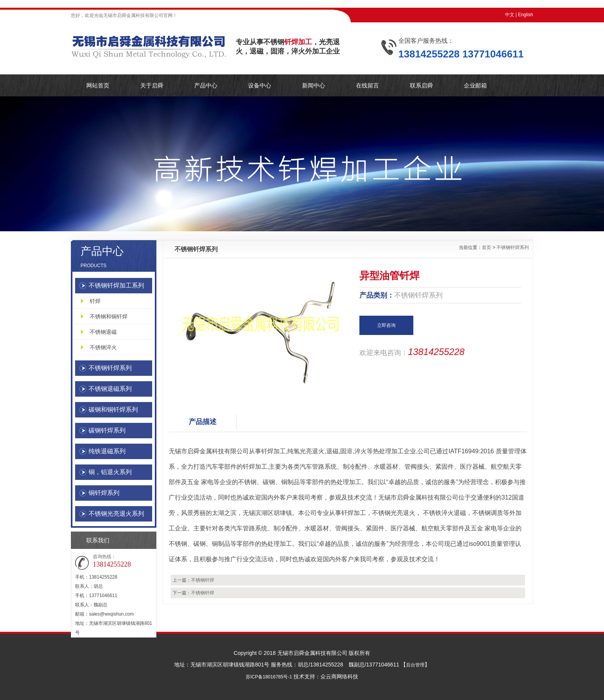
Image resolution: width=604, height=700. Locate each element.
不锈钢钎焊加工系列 (116, 285)
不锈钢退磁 (103, 332)
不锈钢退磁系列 (110, 389)
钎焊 (95, 301)
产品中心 (206, 85)
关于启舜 (152, 85)
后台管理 (415, 665)
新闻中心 (314, 85)
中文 (510, 15)
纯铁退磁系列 (107, 451)
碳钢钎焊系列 (107, 430)
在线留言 (367, 85)
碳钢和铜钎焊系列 (113, 410)
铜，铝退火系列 (110, 472)
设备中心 (260, 85)
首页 (487, 247)
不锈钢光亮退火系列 (116, 514)
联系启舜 (421, 85)
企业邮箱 (475, 85)
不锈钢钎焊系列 (110, 368)
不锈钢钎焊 (203, 580)
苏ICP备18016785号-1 (269, 677)
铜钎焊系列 (104, 493)
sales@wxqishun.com (111, 614)
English (526, 15)
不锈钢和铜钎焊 (109, 316)
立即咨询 (386, 325)
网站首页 (98, 85)
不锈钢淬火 (103, 347)
